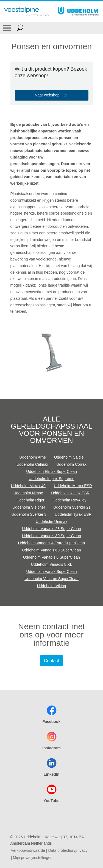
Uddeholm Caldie (69, 457)
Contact (51, 661)
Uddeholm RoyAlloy (70, 500)
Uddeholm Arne (33, 457)
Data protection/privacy (68, 850)
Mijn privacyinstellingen (33, 858)
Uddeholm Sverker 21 (72, 507)
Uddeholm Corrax (71, 464)
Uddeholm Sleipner (29, 507)
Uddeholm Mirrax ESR (73, 486)
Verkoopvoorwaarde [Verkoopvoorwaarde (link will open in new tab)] (28, 850)
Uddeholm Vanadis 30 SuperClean (51, 536)
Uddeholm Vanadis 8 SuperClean (51, 557)
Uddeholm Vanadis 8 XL (52, 564)
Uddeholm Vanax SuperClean (51, 572)
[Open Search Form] (20, 28)
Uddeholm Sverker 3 (29, 514)
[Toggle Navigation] (7, 28)
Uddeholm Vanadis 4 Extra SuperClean (51, 543)
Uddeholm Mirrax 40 (28, 486)
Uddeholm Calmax (32, 464)
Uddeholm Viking (52, 586)
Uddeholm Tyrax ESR (73, 514)
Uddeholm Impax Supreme (51, 479)
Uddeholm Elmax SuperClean (51, 472)
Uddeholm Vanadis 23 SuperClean (51, 529)
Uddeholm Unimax (51, 522)
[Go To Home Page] (27, 12)
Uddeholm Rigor (30, 500)
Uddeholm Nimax (28, 493)
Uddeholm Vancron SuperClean (51, 579)
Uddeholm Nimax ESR (70, 493)
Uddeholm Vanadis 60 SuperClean (51, 550)
